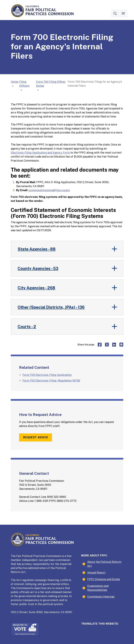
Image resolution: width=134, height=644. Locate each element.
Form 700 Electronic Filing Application (47, 375)
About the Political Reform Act (104, 564)
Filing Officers (24, 84)
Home (15, 82)
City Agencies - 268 (36, 288)
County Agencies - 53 (38, 268)
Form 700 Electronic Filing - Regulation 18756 (51, 381)
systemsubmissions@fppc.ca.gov (49, 190)
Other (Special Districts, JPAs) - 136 (51, 307)
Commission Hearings (101, 597)
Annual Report (96, 573)
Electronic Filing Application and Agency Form (40, 153)
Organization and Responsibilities (98, 588)
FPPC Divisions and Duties (104, 579)
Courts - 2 (27, 327)
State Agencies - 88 (37, 249)
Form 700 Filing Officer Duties (51, 84)
